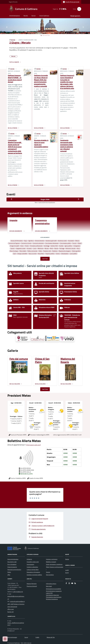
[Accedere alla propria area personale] (71, 2)
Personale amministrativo (14, 570)
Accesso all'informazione (17, 241)
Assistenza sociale (62, 241)
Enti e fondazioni (12, 564)
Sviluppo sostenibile (22, 254)
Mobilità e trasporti (51, 562)
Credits (37, 637)
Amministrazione (15, 16)
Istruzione (29, 248)
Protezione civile (47, 251)
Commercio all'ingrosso (14, 243)
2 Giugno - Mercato (20, 42)
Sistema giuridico (76, 251)
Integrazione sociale (21, 248)
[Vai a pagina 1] (41, 36)
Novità (26, 16)
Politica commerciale (32, 251)
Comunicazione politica (65, 243)
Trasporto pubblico (50, 254)
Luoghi (67, 570)
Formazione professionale (36, 246)
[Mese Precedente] (11, 199)
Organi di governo (12, 567)
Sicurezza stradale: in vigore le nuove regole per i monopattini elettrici (41, 144)
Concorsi (74, 243)
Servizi (33, 16)
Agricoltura (31, 241)
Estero (22, 246)
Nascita (56, 248)
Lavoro (35, 248)
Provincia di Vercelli (32, 586)
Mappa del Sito (51, 637)
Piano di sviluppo (14, 251)
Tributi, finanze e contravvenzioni (55, 568)
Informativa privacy (51, 584)
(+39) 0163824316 (18, 592)
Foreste (27, 246)
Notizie (67, 559)
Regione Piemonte (13, 2)
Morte (52, 248)
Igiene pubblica (68, 246)
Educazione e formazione (33, 572)
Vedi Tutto (45, 389)
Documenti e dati (12, 562)
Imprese (12, 248)
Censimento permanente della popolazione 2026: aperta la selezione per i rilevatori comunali (67, 146)
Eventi (67, 573)
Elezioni (80, 243)
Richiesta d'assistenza (52, 599)
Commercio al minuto (26, 243)
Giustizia (61, 246)
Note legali (49, 586)
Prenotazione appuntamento (54, 597)
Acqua (26, 241)
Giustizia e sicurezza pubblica (34, 575)
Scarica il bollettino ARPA (17, 478)
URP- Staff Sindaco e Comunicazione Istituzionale (16, 605)
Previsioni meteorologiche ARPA (39, 435)
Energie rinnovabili (14, 246)
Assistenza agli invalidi (51, 241)
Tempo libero (41, 254)
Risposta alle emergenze (65, 251)
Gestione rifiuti (54, 246)
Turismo (58, 254)
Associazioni (71, 241)
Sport (15, 254)
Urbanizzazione (65, 254)
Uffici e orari (11, 609)
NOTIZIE (13, 40)
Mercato (47, 248)
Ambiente (29, 559)
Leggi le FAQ (49, 593)
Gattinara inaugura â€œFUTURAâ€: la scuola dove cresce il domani (15, 79)
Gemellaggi (47, 246)
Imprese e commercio (52, 559)
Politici (9, 572)
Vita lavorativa (50, 575)
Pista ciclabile (23, 251)
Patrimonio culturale (70, 248)
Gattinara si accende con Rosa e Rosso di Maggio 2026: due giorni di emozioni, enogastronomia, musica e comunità (41, 81)
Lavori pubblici (73, 254)
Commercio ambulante (38, 243)
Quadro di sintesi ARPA (35, 478)
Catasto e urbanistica (32, 567)
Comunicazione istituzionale (52, 243)
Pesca (78, 248)
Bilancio (77, 241)
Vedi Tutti (45, 259)
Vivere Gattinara (44, 16)
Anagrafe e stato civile (33, 562)
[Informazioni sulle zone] (33, 445)
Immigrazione (77, 246)
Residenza (55, 251)
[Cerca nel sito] (79, 9)
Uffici (9, 575)
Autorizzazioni (30, 564)
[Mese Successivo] (79, 199)
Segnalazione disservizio (52, 595)
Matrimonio (41, 248)
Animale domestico (40, 241)
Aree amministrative (13, 559)
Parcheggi (62, 248)
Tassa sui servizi (32, 254)
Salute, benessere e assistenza (54, 564)
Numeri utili (11, 612)
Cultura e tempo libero (33, 570)
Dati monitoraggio (12, 637)
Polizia (40, 251)
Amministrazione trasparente (54, 591)
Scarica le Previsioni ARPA (18, 435)
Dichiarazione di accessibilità (53, 589)
